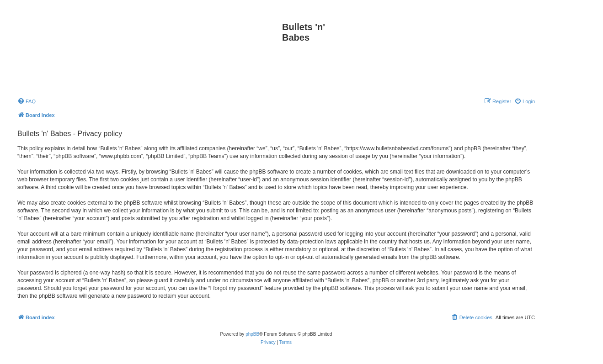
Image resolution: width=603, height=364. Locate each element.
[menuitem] (27, 101)
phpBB (252, 334)
